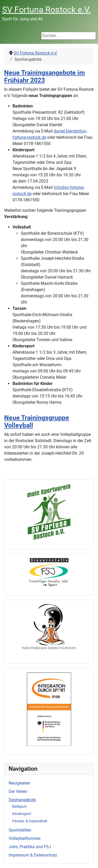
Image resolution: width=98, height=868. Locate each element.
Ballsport (20, 806)
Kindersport (22, 814)
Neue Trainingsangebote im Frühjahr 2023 (45, 76)
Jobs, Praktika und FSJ (30, 847)
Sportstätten (20, 830)
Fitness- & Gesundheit (30, 821)
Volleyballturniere (24, 838)
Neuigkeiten (19, 783)
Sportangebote (22, 800)
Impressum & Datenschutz (33, 855)
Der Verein (18, 791)
